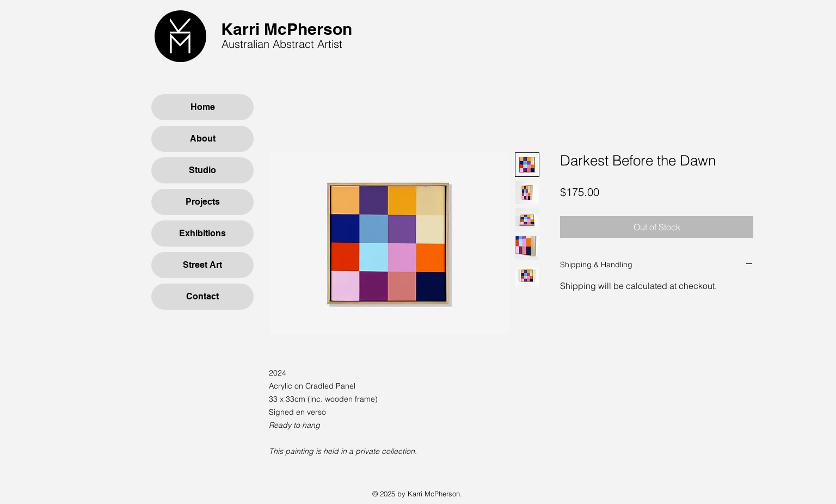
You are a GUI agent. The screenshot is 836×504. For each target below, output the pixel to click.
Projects (203, 202)
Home (203, 107)
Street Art (202, 265)
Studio (202, 170)
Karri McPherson (287, 29)
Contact (202, 296)
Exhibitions (202, 233)
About (203, 139)
